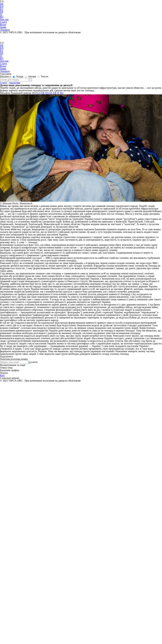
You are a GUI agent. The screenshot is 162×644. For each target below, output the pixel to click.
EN (2, 6)
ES (2, 9)
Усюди (18, 76)
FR (2, 12)
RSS (2, 375)
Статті (3, 83)
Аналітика (15, 83)
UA (2, 43)
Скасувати (6, 74)
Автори (30, 76)
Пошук (4, 373)
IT (1, 14)
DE (2, 4)
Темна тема (6, 368)
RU (2, 17)
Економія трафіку (10, 370)
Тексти (43, 76)
